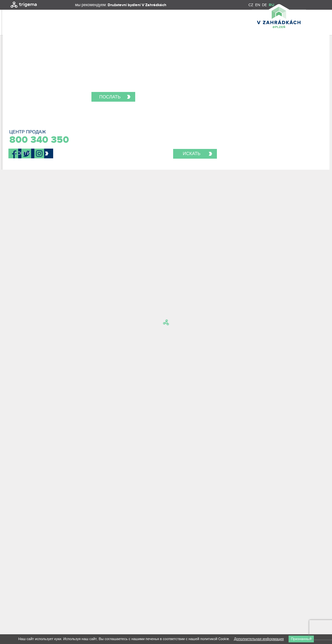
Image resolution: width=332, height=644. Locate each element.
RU (272, 5)
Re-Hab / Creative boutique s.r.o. (58, 594)
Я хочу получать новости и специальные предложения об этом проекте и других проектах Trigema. (82, 420)
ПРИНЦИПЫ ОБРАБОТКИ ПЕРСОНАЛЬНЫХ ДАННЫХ (119, 588)
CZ (251, 5)
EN (258, 5)
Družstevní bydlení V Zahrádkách (137, 5)
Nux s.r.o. (37, 600)
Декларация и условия (33, 588)
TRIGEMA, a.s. (28, 582)
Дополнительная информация (259, 639)
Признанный (301, 639)
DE (264, 5)
